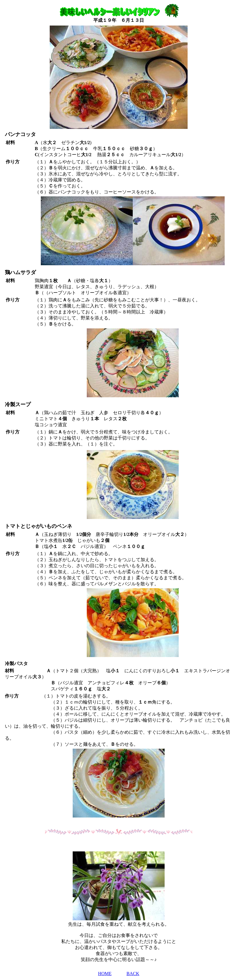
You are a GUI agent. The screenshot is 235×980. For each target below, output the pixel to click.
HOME (105, 974)
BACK (133, 974)
